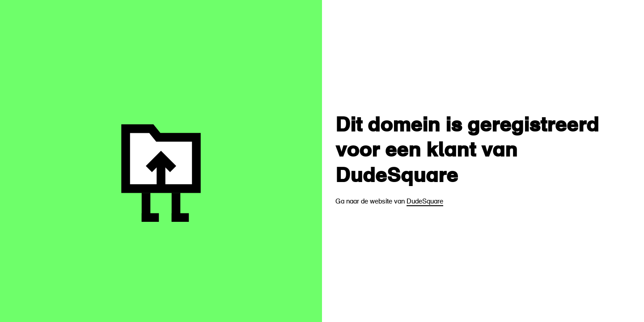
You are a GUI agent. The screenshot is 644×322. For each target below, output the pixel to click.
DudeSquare (425, 202)
